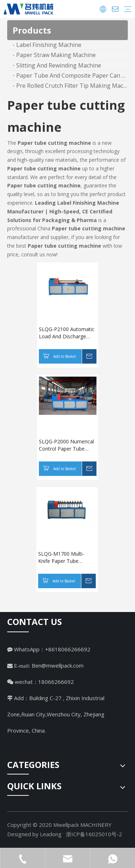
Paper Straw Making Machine (56, 55)
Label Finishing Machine (49, 45)
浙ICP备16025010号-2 (94, 834)
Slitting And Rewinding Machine (59, 65)
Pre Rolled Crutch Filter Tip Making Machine (72, 86)
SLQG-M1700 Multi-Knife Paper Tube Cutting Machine (61, 557)
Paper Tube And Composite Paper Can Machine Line (72, 75)
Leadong (51, 834)
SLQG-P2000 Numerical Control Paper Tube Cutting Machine (66, 445)
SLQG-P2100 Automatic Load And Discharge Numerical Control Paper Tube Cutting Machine (68, 333)
